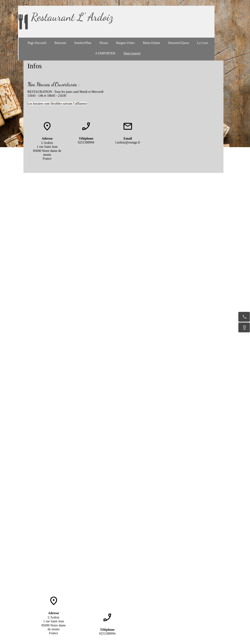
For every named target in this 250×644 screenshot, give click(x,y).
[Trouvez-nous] (244, 327)
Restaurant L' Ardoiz (72, 17)
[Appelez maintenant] (244, 317)
